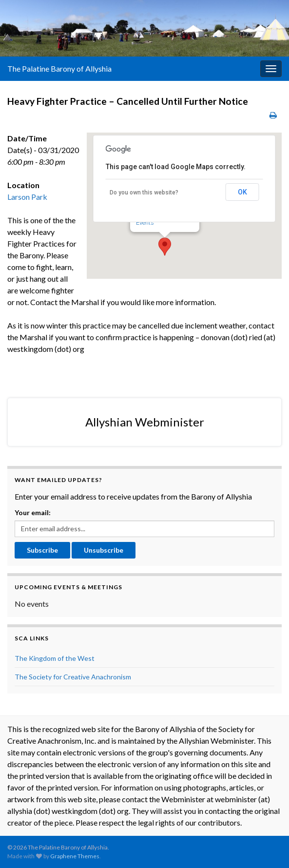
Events (145, 222)
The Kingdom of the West (55, 658)
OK (242, 192)
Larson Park (27, 197)
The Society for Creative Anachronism (73, 677)
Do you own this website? (144, 193)
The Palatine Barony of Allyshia (59, 68)
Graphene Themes (75, 856)
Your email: (33, 512)
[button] (165, 247)
